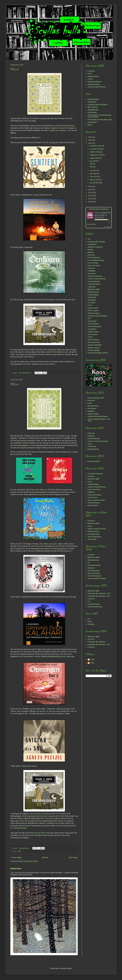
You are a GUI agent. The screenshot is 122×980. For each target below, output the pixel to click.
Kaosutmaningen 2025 (96, 398)
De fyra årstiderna (94, 258)
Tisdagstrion (92, 329)
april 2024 (94, 174)
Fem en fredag (93, 263)
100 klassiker (92, 112)
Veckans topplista (94, 350)
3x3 (89, 239)
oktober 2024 (95, 152)
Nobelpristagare (93, 99)
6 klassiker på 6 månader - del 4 (99, 596)
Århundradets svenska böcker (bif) (100, 120)
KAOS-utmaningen (94, 495)
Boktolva (91, 252)
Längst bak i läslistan (58, 130)
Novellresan (59, 352)
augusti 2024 (95, 158)
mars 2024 (94, 177)
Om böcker (91, 303)
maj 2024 (94, 171)
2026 (90, 137)
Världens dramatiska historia (98, 353)
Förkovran (48, 818)
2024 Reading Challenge (99, 209)
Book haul (91, 255)
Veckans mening (94, 348)
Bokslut (90, 250)
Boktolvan (33, 833)
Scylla (92, 659)
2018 (90, 202)
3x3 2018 (91, 639)
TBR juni (15, 384)
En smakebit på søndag (96, 260)
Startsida (45, 858)
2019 (90, 199)
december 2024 (96, 146)
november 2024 (96, 149)
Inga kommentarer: (25, 373)
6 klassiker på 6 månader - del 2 (99, 645)
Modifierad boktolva (94, 82)
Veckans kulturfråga (95, 345)
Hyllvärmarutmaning (95, 276)
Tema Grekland (93, 324)
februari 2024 (95, 180)
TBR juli (15, 69)
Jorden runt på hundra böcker (98, 441)
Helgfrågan (92, 271)
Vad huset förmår (94, 342)
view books (107, 227)
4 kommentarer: (24, 848)
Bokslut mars (16, 869)
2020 (90, 196)
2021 (90, 193)
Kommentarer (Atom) (30, 861)
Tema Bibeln (92, 321)
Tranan (90, 79)
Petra (96, 213)
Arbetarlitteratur (93, 110)
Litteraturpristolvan (94, 284)
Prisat (59, 826)
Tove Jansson (92, 334)
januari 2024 (95, 183)
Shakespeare (92, 122)
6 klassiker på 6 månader (96, 242)
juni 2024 (93, 161)
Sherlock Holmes (94, 313)
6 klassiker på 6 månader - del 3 (99, 593)
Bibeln (90, 125)
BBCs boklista (92, 107)
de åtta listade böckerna (65, 126)
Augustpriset (92, 102)
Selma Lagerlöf (93, 311)
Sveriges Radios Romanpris (98, 105)
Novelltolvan (92, 300)
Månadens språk (93, 289)
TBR (19, 851)
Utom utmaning (93, 340)
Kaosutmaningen (20, 828)
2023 (90, 187)
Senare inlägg (16, 858)
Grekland (91, 624)
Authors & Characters (95, 247)
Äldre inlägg (73, 858)
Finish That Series (94, 266)
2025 (90, 140)
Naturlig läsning (59, 656)
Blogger (69, 968)
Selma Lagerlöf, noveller (96, 500)
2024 (90, 143)
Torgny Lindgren (93, 332)
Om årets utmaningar (95, 474)
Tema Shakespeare (94, 327)
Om (89, 619)
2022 (90, 190)
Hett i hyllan (92, 274)
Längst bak (91, 287)
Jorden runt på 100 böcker (97, 87)
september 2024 (96, 155)
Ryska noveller (93, 308)
